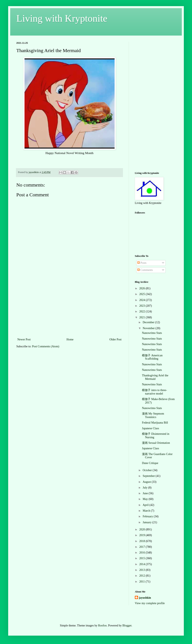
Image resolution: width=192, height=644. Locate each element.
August (147, 482)
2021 (143, 317)
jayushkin (145, 598)
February (148, 516)
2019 (143, 535)
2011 (142, 582)
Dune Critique (150, 463)
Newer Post (24, 339)
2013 (143, 570)
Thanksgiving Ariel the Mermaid (155, 377)
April (146, 505)
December (149, 322)
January (147, 522)
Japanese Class (151, 428)
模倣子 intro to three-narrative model (154, 392)
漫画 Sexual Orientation (156, 443)
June (146, 493)
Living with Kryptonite (62, 18)
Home (70, 339)
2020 (143, 529)
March (147, 511)
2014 (143, 564)
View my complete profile (150, 603)
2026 (143, 288)
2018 (143, 541)
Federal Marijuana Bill (155, 423)
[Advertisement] (70, 311)
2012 (143, 576)
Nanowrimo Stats (152, 333)
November (149, 328)
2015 (143, 558)
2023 (143, 306)
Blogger (127, 626)
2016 (143, 553)
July (145, 488)
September (149, 476)
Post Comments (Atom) (46, 346)
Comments (145, 270)
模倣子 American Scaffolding (152, 357)
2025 (143, 294)
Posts (142, 263)
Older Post (116, 339)
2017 (143, 547)
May (146, 499)
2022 (143, 311)
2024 (143, 300)
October (148, 470)
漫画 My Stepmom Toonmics (153, 415)
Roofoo (102, 626)
